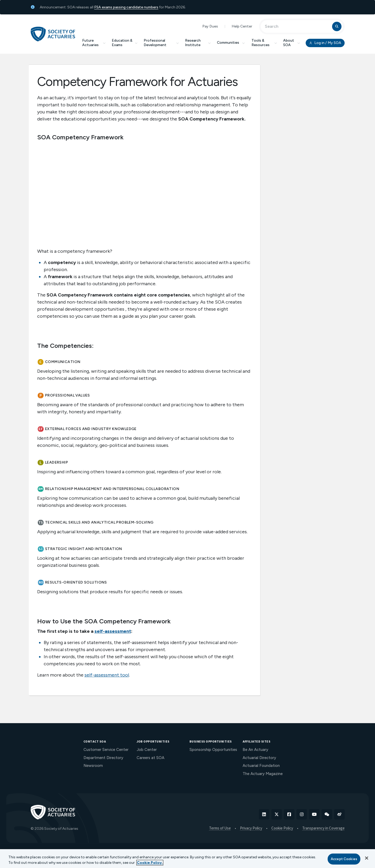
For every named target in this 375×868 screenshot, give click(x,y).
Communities (231, 43)
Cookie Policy (282, 828)
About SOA (292, 43)
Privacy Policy (251, 828)
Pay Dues (210, 26)
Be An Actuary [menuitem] (255, 750)
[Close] (367, 858)
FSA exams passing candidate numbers (126, 7)
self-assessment (113, 631)
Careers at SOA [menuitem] (150, 758)
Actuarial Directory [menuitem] (259, 758)
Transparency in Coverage (323, 828)
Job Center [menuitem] (147, 750)
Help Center (242, 26)
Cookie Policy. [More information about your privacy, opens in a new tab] (150, 863)
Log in (325, 43)
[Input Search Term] (297, 26)
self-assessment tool (107, 675)
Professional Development (161, 43)
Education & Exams (125, 43)
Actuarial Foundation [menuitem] (261, 766)
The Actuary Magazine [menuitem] (263, 774)
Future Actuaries (94, 43)
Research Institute (198, 43)
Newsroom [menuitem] (93, 766)
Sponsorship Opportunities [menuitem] (213, 750)
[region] (188, 859)
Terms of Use (220, 828)
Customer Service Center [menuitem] (106, 750)
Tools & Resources (264, 43)
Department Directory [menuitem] (103, 758)
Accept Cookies (344, 859)
